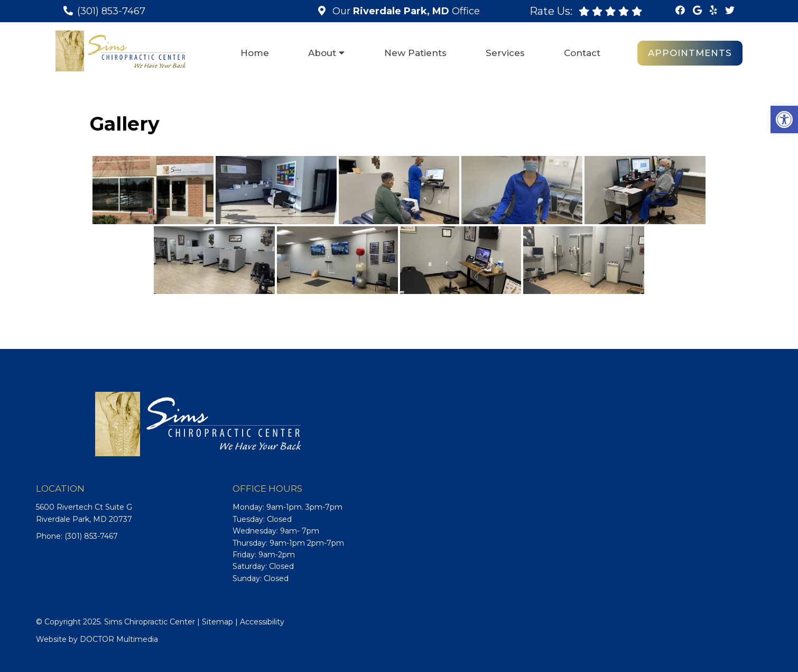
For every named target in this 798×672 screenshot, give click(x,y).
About (322, 53)
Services (505, 53)
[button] (784, 119)
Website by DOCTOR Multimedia (97, 639)
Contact (582, 53)
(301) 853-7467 (111, 11)
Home (255, 53)
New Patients (415, 53)
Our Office (405, 11)
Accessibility (262, 622)
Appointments (690, 53)
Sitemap (217, 622)
